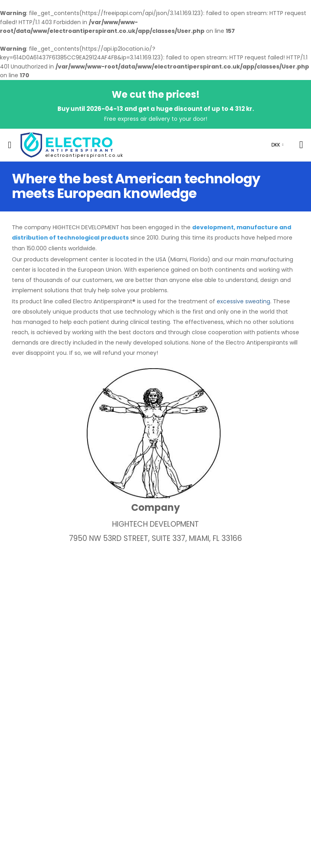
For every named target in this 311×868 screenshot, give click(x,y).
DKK (276, 145)
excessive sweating (243, 301)
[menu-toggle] (10, 145)
